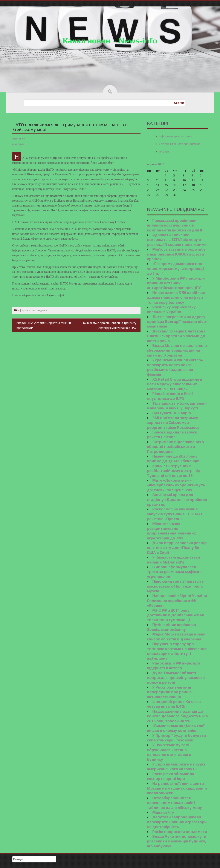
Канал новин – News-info (110, 41)
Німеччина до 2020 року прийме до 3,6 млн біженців (173, 458)
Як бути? (165, 152)
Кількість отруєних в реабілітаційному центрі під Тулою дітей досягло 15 (174, 471)
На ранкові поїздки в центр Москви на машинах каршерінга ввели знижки (177, 788)
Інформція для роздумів (32, 310)
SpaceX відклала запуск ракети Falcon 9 (172, 434)
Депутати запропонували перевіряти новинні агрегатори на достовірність (177, 822)
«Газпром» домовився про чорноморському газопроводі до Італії (175, 268)
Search (179, 103)
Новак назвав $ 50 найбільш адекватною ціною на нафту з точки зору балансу (176, 297)
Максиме (18, 144)
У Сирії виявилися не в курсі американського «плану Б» (176, 766)
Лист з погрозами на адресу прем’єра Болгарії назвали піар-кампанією (177, 321)
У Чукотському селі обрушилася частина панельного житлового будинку (169, 752)
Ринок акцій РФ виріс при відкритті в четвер (173, 665)
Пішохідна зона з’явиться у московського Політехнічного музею (175, 586)
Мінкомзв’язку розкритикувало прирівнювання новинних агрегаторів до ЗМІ (171, 531)
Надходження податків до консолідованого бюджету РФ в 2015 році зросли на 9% (177, 716)
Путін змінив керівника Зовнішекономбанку (171, 627)
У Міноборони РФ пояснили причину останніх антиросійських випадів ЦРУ (176, 283)
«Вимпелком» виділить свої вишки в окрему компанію (176, 728)
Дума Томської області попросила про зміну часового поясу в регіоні (176, 678)
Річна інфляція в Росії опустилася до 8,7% (170, 396)
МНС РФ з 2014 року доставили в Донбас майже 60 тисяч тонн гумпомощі (176, 615)
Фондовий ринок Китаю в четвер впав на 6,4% (174, 704)
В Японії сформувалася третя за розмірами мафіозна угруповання (175, 572)
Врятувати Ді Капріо (172, 413)
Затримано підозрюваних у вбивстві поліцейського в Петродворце (176, 447)
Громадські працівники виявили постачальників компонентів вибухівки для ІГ (175, 225)
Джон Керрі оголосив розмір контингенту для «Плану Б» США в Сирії (177, 548)
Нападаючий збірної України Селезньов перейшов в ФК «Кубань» (177, 600)
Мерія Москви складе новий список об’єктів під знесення (176, 636)
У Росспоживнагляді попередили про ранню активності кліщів (169, 692)
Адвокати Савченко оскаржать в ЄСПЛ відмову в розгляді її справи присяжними (177, 240)
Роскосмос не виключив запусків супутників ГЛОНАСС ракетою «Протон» (175, 514)
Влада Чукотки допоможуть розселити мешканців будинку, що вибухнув (177, 841)
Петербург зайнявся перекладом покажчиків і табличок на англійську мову (174, 803)
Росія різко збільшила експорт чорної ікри (170, 776)
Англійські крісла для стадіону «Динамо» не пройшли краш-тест (177, 499)
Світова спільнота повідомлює (180, 144)
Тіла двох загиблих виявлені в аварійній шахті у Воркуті (177, 406)
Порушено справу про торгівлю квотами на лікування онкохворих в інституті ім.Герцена (177, 651)
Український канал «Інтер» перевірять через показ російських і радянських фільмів (175, 367)
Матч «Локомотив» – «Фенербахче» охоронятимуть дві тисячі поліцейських (176, 485)
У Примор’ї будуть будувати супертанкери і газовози (176, 738)
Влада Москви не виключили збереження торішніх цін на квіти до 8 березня (177, 350)
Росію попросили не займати (180, 832)
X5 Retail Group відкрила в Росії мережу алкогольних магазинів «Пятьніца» (175, 384)
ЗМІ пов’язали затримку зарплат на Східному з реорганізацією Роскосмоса (173, 423)
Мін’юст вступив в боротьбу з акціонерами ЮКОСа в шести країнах (176, 254)
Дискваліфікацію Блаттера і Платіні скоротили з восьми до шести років (176, 336)
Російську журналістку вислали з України (171, 309)
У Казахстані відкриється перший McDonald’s (173, 560)
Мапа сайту (163, 812)
